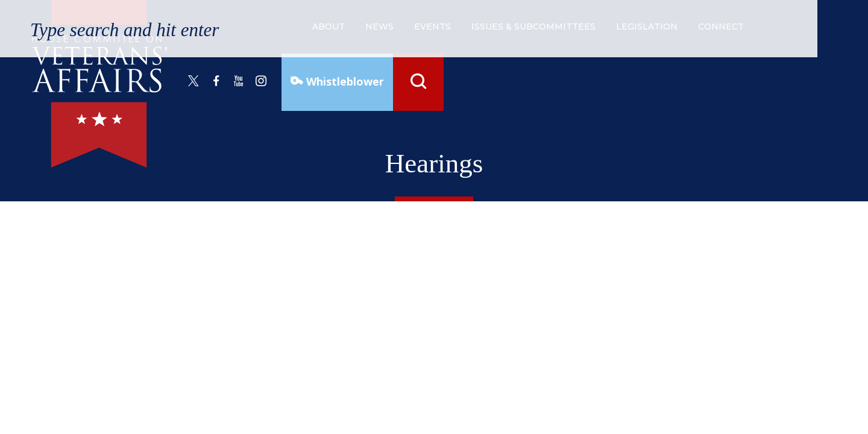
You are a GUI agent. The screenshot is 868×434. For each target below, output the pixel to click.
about (329, 27)
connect (721, 27)
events (432, 27)
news (379, 27)
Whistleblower (344, 81)
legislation (647, 27)
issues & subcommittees (533, 27)
